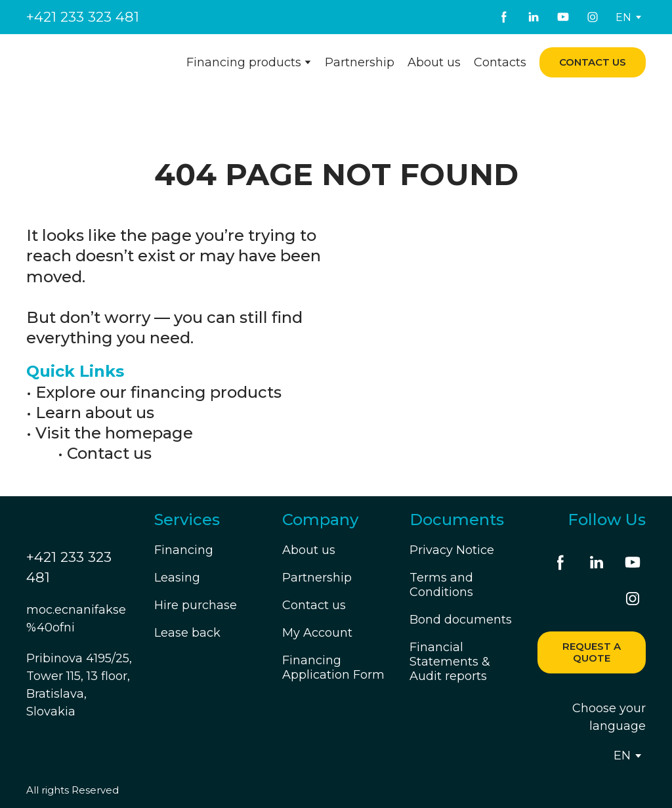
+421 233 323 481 (83, 17)
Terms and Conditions (441, 585)
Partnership (360, 62)
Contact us (109, 453)
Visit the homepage (114, 433)
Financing (184, 550)
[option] (623, 17)
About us (434, 62)
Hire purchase (196, 605)
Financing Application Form (333, 668)
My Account (317, 633)
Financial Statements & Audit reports (450, 662)
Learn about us (95, 413)
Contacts (500, 62)
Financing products (244, 62)
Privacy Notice (452, 550)
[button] (504, 17)
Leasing (177, 578)
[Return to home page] (90, 62)
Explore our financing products (158, 392)
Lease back (187, 633)
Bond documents (461, 620)
